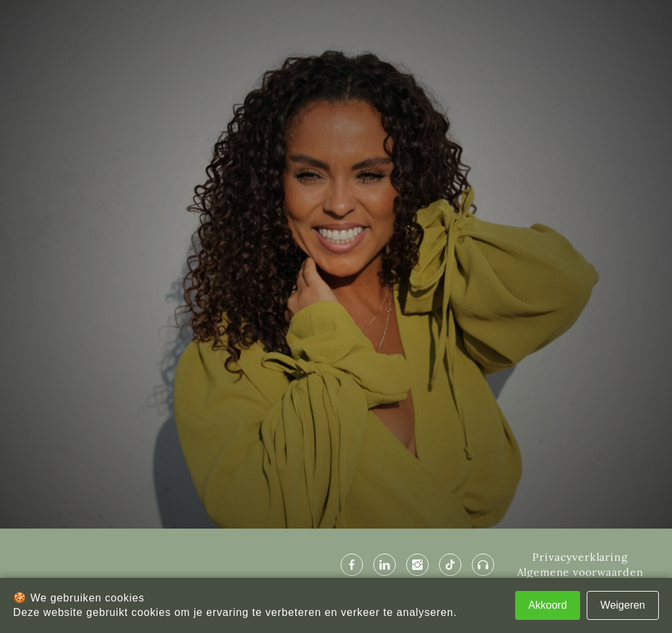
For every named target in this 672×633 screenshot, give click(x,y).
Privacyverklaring (580, 557)
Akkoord (548, 605)
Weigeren (623, 605)
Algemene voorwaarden (580, 572)
